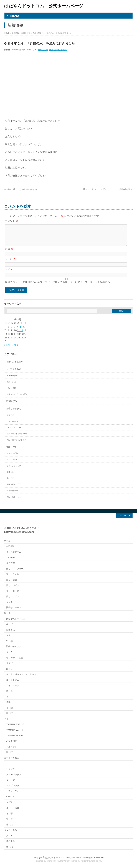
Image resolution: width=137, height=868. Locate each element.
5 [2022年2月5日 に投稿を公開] (21, 331)
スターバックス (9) (14, 432)
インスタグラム (14, 552)
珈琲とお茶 (26, 33)
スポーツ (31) (12, 458)
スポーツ (11, 635)
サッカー (11, 652)
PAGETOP (124, 516)
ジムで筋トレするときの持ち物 (20, 189)
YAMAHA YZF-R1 (15, 730)
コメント (12, 221)
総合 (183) (11, 451)
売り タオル (13, 574)
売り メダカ (13, 597)
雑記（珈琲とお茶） (58, 50)
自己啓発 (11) (12, 495)
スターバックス (14, 775)
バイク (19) (11, 392)
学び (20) (10, 482)
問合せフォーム (14, 608)
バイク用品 (12, 741)
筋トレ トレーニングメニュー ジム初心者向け (108, 189)
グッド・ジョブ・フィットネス (21, 675)
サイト (9, 274)
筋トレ (9, 669)
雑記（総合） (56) (14, 501)
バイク (7, 719)
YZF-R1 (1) (11, 386)
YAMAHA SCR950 (15, 736)
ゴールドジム (13, 680)
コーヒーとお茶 (12, 758)
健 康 (9, 691)
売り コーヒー (14, 591)
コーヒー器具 (13, 808)
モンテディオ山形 (15, 658)
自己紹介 (11, 547)
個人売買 (11, 563)
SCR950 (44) (12, 380)
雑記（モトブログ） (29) (17, 399)
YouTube (11, 558)
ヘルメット (12, 747)
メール (10, 263)
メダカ (9, 836)
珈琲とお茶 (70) (13, 413)
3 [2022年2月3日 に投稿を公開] (15, 331)
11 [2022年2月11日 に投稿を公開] (18, 335)
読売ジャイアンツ (15, 647)
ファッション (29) (14, 470)
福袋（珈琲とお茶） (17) (17, 438)
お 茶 (9, 814)
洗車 (8, 702)
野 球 (9, 641)
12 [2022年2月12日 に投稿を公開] (22, 335)
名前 (9, 253)
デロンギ (11, 769)
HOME (7, 33)
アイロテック (13, 686)
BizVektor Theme (69, 861)
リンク (9, 602)
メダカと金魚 (11, 830)
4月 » (15, 349)
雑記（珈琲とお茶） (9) (16, 444)
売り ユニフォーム (16, 569)
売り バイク (13, 586)
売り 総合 (12, 580)
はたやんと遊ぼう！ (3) (17, 366)
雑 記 (9, 713)
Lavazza (10, 797)
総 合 (7, 613)
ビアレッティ (13, 791)
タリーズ (11, 780)
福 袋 (9, 708)
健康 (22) (10, 476)
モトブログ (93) (13, 373)
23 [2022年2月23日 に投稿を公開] (12, 342)
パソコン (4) (12, 464)
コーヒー (11, 764)
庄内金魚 (11, 841)
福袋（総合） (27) (14, 489)
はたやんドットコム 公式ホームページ (44, 6)
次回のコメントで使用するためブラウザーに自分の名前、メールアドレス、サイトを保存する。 (59, 286)
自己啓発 (11, 630)
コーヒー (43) (12, 426)
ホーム (7, 541)
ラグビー (11, 663)
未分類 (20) (11, 405)
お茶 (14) (10, 419)
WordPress (52, 861)
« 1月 (7, 349)
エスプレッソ (13, 786)
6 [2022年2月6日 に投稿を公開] (24, 331)
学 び (9, 624)
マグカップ (12, 803)
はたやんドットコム (16, 619)
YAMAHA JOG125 (15, 725)
